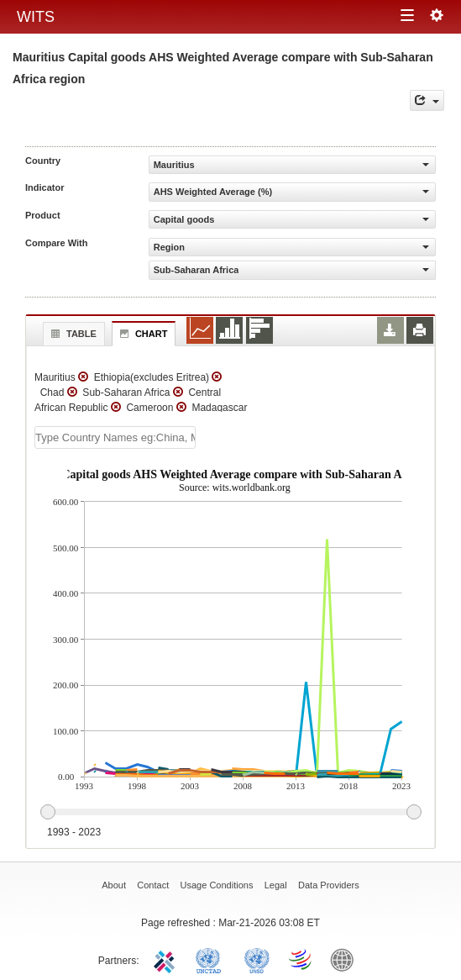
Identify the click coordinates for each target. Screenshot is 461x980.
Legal (276, 885)
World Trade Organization (301, 959)
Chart (142, 334)
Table (72, 334)
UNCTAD (212, 959)
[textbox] (115, 437)
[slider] (230, 813)
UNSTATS (257, 959)
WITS (36, 17)
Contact (153, 885)
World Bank (346, 959)
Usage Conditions (217, 885)
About (114, 885)
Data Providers (329, 885)
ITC (167, 959)
